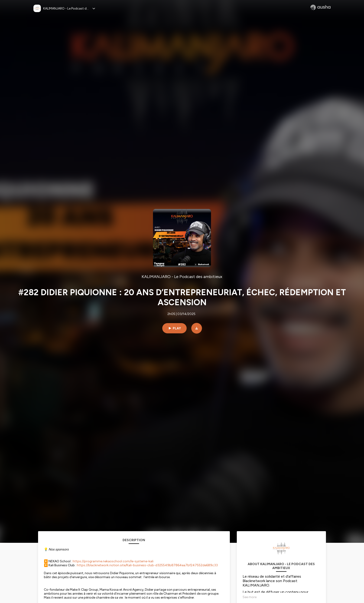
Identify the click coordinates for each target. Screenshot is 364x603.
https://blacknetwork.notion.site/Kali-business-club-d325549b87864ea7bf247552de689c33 (147, 565)
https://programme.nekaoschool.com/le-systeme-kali (113, 561)
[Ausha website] (320, 7)
